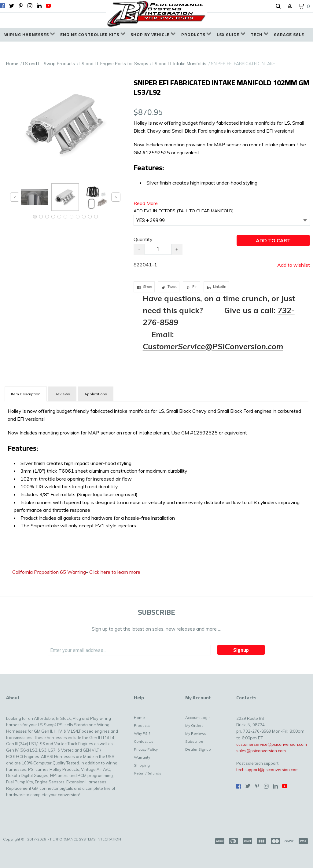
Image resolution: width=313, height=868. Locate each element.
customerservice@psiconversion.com (272, 744)
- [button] (139, 249)
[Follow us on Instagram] (30, 6)
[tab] (26, 394)
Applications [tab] (96, 394)
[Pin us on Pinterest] (21, 6)
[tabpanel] (156, 467)
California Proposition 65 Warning (49, 572)
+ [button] (177, 249)
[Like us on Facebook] (2, 6)
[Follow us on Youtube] (48, 6)
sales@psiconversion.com (261, 751)
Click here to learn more (115, 572)
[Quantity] (158, 249)
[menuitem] (29, 35)
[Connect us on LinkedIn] (39, 6)
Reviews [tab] (62, 394)
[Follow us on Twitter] (12, 6)
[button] (278, 6)
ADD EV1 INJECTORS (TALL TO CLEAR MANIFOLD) (184, 211)
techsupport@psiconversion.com (267, 770)
